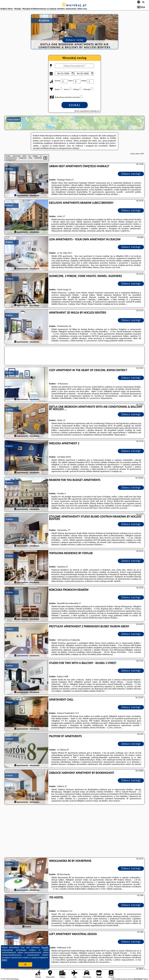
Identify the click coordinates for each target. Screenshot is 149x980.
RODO (5, 960)
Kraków (9, 169)
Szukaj (75, 105)
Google (45, 947)
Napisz (146, 979)
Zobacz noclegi (131, 174)
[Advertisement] (74, 831)
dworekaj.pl (75, 5)
